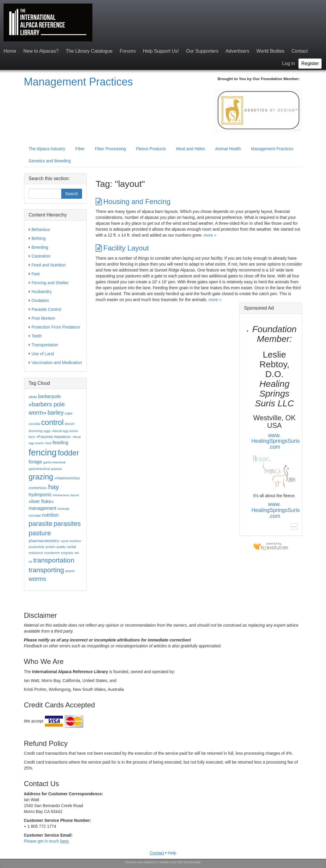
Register (310, 63)
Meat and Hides (190, 149)
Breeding (38, 247)
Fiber (80, 149)
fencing (43, 452)
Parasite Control (45, 309)
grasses (56, 469)
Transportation (44, 345)
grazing (41, 477)
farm (32, 437)
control (52, 422)
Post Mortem (42, 318)
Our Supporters (202, 51)
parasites (67, 523)
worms (37, 579)
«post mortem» (71, 541)
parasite (41, 523)
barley (55, 413)
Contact (300, 51)
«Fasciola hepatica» (54, 437)
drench (70, 424)
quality (61, 547)
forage (35, 462)
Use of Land (41, 354)
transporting (46, 570)
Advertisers (237, 51)
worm (70, 571)
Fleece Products (151, 149)
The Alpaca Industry (47, 149)
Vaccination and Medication (55, 363)
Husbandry (40, 292)
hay (54, 487)
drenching (36, 431)
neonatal (35, 515)
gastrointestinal (39, 469)
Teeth (35, 336)
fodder (68, 453)
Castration (40, 256)
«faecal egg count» (65, 431)
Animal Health (228, 149)
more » (210, 235)
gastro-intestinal (54, 462)
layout (75, 495)
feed (48, 443)
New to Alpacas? (41, 51)
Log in (289, 63)
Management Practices (78, 82)
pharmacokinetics (44, 541)
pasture (40, 533)
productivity (37, 547)
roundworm (52, 553)
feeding (61, 443)
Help (172, 853)
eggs (47, 431)
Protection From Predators (54, 327)
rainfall (71, 547)
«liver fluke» (41, 501)
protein (50, 547)
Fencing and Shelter (49, 283)
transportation (54, 560)
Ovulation (39, 300)
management (42, 508)
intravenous (61, 495)
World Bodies (270, 51)
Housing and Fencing (133, 202)
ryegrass (67, 553)
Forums (128, 51)
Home (10, 51)
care (69, 413)
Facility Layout (122, 248)
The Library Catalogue (89, 51)
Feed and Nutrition (47, 265)
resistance (36, 553)
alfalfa (33, 397)
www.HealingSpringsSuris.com (276, 441)
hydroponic (40, 495)
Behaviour (40, 229)
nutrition (50, 515)
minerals (63, 509)
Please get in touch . (47, 841)
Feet (34, 274)
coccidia (34, 424)
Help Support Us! (161, 51)
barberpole (50, 396)
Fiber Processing (110, 149)
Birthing (37, 238)
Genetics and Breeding (50, 161)
